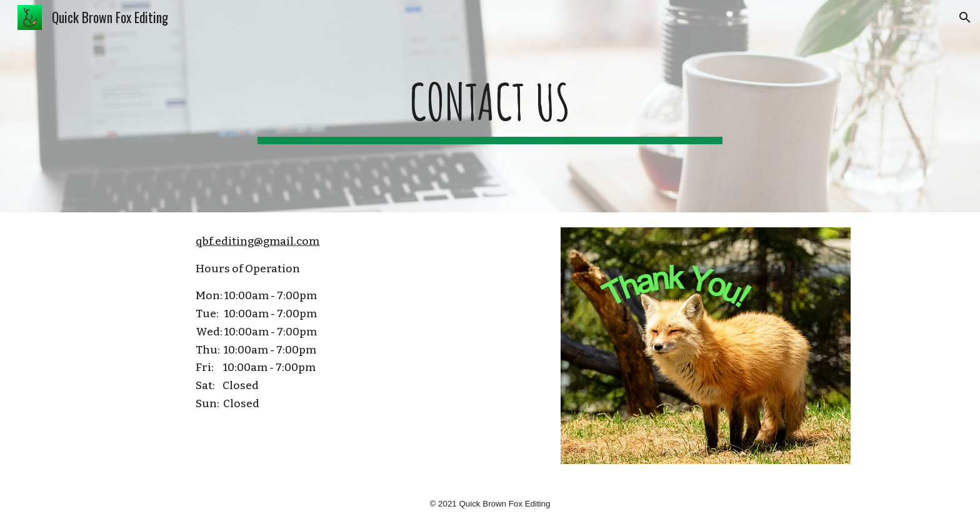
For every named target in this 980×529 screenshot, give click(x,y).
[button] (965, 17)
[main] (490, 106)
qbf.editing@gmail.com (257, 241)
